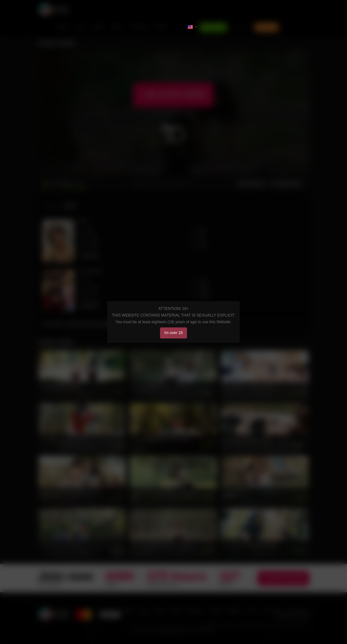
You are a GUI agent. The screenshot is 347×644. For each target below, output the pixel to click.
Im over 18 (174, 333)
